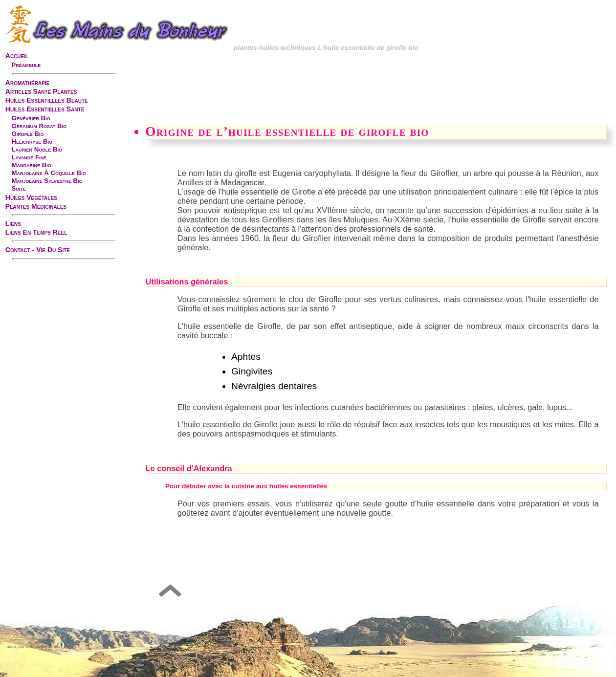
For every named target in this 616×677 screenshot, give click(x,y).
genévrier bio (31, 118)
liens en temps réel (36, 232)
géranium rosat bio (39, 126)
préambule (26, 65)
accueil (17, 56)
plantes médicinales (36, 206)
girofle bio (27, 134)
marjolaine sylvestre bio (47, 181)
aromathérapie (27, 83)
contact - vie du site (38, 250)
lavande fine (29, 157)
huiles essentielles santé (45, 109)
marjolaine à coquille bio (48, 173)
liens (13, 223)
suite (18, 188)
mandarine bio (31, 165)
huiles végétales (31, 197)
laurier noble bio (37, 149)
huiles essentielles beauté (47, 100)
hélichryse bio (32, 142)
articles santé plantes (41, 91)
